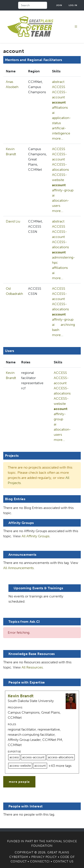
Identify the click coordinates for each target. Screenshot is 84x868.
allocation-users (61, 203)
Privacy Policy (44, 857)
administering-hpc (63, 260)
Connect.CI (40, 861)
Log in (73, 5)
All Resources (32, 667)
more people (19, 782)
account (59, 102)
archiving (68, 325)
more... (58, 138)
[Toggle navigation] (76, 27)
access (14, 757)
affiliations (60, 107)
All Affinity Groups (36, 536)
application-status (61, 120)
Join (59, 5)
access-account (33, 757)
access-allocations (61, 757)
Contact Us (63, 861)
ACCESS (59, 87)
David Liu (13, 221)
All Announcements (18, 568)
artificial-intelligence (61, 131)
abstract (58, 82)
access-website (20, 766)
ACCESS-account (59, 95)
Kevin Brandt (21, 696)
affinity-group (63, 190)
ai (53, 113)
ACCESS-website (59, 177)
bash (56, 330)
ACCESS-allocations (60, 167)
